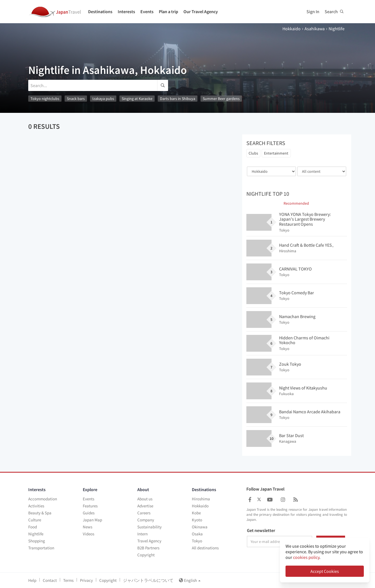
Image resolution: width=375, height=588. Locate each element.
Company (146, 520)
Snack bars (76, 99)
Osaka (197, 534)
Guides (89, 513)
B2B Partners (148, 548)
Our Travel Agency (201, 11)
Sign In (313, 11)
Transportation (41, 548)
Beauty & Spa (40, 513)
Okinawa (200, 527)
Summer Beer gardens (221, 99)
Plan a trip (168, 11)
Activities (36, 506)
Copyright (146, 555)
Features (90, 506)
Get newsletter (261, 531)
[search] (163, 85)
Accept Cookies (325, 571)
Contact (50, 580)
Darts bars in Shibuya (178, 99)
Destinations (100, 11)
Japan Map (92, 520)
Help (32, 580)
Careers (144, 513)
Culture (35, 520)
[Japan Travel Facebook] (250, 500)
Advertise (145, 506)
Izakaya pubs (103, 99)
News (88, 527)
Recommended (296, 203)
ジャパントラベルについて (148, 580)
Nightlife (36, 534)
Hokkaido (292, 29)
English (190, 580)
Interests (126, 11)
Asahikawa (315, 29)
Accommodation (43, 499)
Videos (89, 534)
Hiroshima (201, 499)
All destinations (205, 548)
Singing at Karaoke (137, 99)
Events (147, 11)
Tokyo (197, 541)
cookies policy (306, 557)
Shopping (37, 541)
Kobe (196, 513)
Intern (142, 534)
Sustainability (149, 527)
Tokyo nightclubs (45, 99)
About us (145, 499)
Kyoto (197, 520)
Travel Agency (149, 541)
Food (33, 527)
